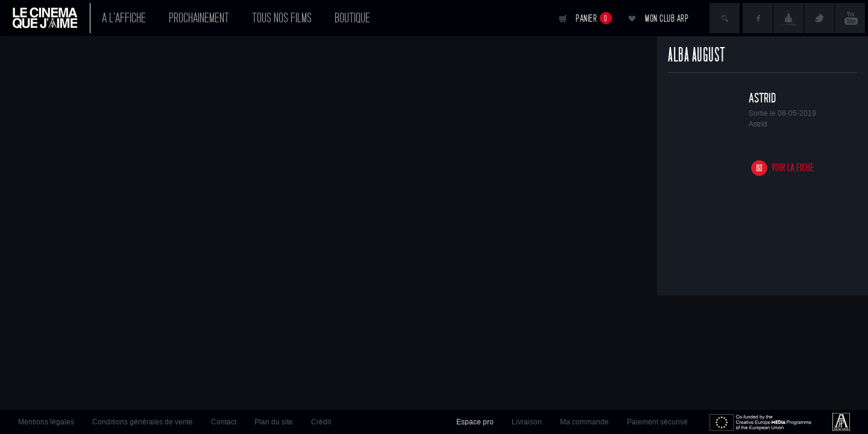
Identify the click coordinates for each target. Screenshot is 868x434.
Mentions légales (46, 422)
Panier (594, 18)
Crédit (321, 422)
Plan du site (274, 422)
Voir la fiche (793, 168)
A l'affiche (124, 18)
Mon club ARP (667, 18)
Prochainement (199, 18)
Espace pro (475, 422)
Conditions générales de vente (143, 422)
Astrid (762, 98)
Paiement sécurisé (657, 422)
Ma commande (584, 422)
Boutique (352, 18)
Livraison (527, 422)
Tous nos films (282, 18)
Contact (224, 422)
